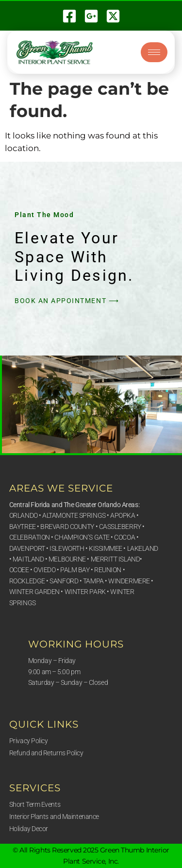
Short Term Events (35, 804)
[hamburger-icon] (154, 52)
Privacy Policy (29, 741)
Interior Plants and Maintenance (54, 817)
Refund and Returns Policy (46, 753)
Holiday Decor (29, 829)
